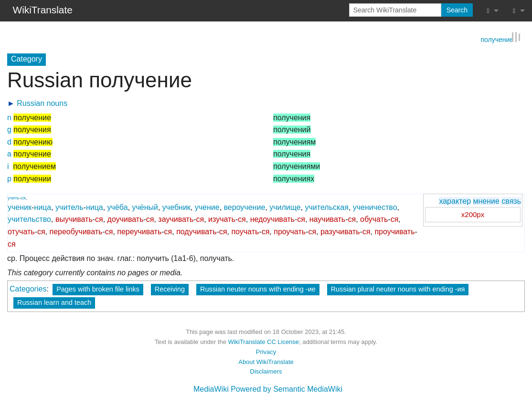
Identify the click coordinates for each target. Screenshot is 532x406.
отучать (21, 231)
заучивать (176, 219)
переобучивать (76, 231)
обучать (374, 219)
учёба (118, 207)
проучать (290, 231)
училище (285, 207)
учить (14, 197)
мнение (486, 201)
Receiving (170, 289)
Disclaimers (266, 371)
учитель (69, 207)
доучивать (126, 219)
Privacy (266, 351)
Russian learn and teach (54, 302)
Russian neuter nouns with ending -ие (258, 289)
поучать (245, 231)
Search (457, 10)
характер (455, 201)
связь (511, 201)
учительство (29, 219)
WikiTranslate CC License (263, 341)
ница (43, 207)
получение (497, 39)
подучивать (196, 231)
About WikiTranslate (266, 361)
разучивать (340, 231)
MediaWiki (211, 389)
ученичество (375, 207)
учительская (327, 207)
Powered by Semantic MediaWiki (287, 389)
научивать (327, 219)
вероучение (245, 207)
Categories (28, 288)
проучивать (394, 231)
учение (207, 207)
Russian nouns (42, 103)
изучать (222, 219)
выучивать (74, 219)
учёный (145, 207)
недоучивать (272, 219)
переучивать (139, 231)
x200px (473, 214)
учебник (176, 207)
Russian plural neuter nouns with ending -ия (398, 289)
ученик (20, 207)
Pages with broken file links (98, 289)
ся (23, 197)
